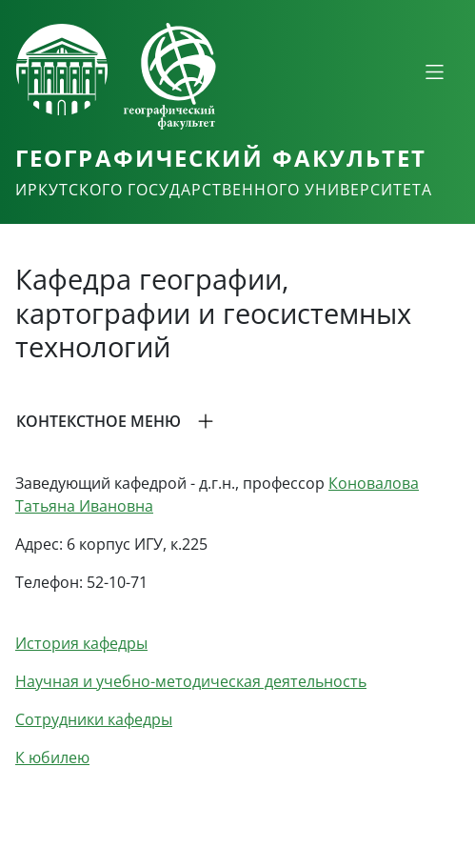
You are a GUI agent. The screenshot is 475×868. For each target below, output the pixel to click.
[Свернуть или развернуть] (434, 71)
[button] (237, 421)
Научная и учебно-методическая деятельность (191, 681)
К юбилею (52, 757)
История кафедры (81, 643)
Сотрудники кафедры (94, 719)
